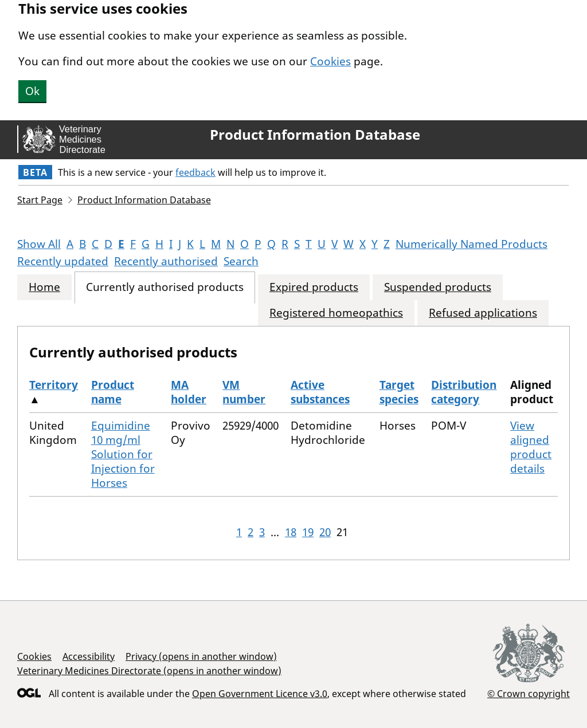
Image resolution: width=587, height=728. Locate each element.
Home (44, 287)
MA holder (189, 392)
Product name (113, 392)
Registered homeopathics (336, 313)
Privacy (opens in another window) (201, 656)
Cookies (330, 61)
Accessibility (89, 656)
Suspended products (438, 287)
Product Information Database (315, 135)
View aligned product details (531, 447)
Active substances (320, 392)
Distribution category (464, 392)
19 (308, 532)
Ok (32, 91)
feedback (195, 172)
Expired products (314, 287)
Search (241, 261)
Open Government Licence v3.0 (260, 694)
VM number (244, 392)
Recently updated (63, 261)
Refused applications (483, 313)
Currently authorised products (165, 287)
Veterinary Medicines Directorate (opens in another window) (149, 671)
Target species (399, 392)
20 (325, 532)
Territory (54, 385)
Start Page (40, 200)
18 (291, 532)
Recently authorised (166, 261)
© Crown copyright (529, 693)
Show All (39, 244)
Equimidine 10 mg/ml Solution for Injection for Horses (123, 454)
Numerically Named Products (471, 244)
